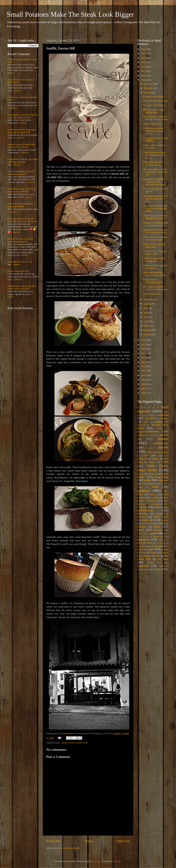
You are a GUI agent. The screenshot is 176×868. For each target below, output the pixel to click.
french (72, 743)
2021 (143, 71)
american (164, 415)
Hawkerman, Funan (152, 294)
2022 (143, 67)
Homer (141, 477)
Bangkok (159, 422)
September (149, 299)
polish (166, 533)
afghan (166, 412)
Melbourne (142, 514)
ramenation (144, 540)
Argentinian (150, 419)
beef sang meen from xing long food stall (23, 116)
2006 (143, 393)
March (147, 326)
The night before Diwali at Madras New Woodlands (156, 118)
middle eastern (161, 517)
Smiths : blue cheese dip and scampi (154, 245)
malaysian (159, 507)
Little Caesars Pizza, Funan (156, 101)
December (149, 84)
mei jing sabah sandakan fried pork (23, 161)
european (142, 459)
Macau (166, 504)
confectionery (161, 443)
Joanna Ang (13, 59)
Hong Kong (162, 477)
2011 (143, 371)
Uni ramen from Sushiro (154, 105)
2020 (143, 76)
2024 (143, 58)
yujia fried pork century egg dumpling (20, 240)
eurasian (161, 455)
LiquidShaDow (14, 80)
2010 (143, 375)
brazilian (160, 428)
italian (155, 487)
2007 (143, 389)
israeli (140, 487)
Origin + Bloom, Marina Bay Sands (154, 146)
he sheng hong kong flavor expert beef (21, 146)
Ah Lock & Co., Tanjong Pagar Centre (154, 253)
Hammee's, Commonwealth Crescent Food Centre (156, 224)
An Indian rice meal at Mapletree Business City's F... (153, 131)
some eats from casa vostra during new (23, 220)
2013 (143, 362)
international (149, 484)
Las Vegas (155, 498)
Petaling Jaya (142, 533)
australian (164, 418)
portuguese (145, 537)
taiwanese (146, 556)
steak (85, 743)
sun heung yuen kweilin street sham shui (22, 287)
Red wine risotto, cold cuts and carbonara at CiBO (155, 231)
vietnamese (143, 569)
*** (149, 407)
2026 (143, 49)
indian (148, 480)
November (149, 88)
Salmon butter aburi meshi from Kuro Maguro (155, 238)
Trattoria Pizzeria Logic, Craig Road (154, 260)
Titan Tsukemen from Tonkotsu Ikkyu (153, 163)
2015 (143, 353)
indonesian (164, 480)
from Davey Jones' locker (153, 468)
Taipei (153, 553)
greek (163, 474)
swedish (165, 550)
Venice (162, 566)
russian (149, 543)
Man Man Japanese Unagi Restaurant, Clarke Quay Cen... (156, 172)
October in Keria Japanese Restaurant (155, 267)
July (146, 308)
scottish (140, 546)
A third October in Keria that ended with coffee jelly (154, 155)
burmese (141, 435)
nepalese (165, 520)
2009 (143, 380)
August (147, 304)
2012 (143, 366)
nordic (143, 523)
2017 (143, 345)
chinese (163, 439)
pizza (154, 533)
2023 (143, 62)
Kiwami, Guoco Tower (154, 96)
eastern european (161, 452)
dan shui (28, 262)
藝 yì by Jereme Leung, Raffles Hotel (154, 111)
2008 (143, 384)
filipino (156, 459)
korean (152, 494)
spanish (158, 546)
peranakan (158, 530)
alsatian (152, 415)
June (146, 313)
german (152, 474)
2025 (143, 53)
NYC (151, 523)
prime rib (159, 537)
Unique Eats (154, 563)
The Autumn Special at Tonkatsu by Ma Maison (155, 288)
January (147, 334)
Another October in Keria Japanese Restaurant (155, 217)
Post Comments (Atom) (69, 848)
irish (163, 484)
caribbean (152, 435)
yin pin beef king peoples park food (21, 190)
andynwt (97, 861)
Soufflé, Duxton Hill (152, 124)
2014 (143, 358)
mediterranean (145, 510)
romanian (162, 540)
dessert (65, 743)
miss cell (148, 520)
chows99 (11, 239)
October (148, 93)
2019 (143, 80)
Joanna (11, 204)
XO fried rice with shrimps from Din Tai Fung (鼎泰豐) (155, 208)
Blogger (117, 861)
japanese (144, 491)
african (143, 415)
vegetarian (143, 566)
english (146, 455)
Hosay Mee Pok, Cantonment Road (153, 281)
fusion (79, 743)
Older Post (123, 841)
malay (144, 507)
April (146, 321)
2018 (143, 340)
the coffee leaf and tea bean (153, 558)
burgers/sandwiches (148, 432)
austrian (146, 422)
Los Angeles (155, 504)
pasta (157, 527)
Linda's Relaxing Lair (17, 219)
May (146, 317)
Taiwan (165, 553)
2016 (143, 349)
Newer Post (53, 841)
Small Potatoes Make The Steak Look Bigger (70, 14)
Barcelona (142, 425)
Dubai (149, 452)
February (148, 330)
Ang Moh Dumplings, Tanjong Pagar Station (154, 274)
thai (158, 556)
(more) (11, 73)
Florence (152, 462)
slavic (149, 546)
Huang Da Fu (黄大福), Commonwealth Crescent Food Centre (154, 182)
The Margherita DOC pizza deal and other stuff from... (156, 199)
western (157, 569)
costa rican (149, 448)
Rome (140, 543)
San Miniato (161, 543)
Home (89, 841)
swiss (143, 553)
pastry (141, 530)
